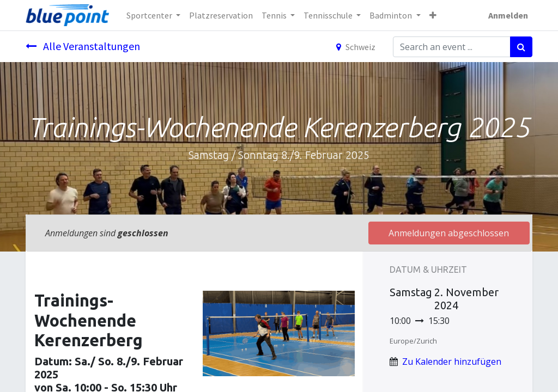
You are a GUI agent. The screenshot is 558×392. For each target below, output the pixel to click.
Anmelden (508, 15)
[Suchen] (521, 47)
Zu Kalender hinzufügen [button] (452, 362)
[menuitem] (221, 15)
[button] (433, 15)
